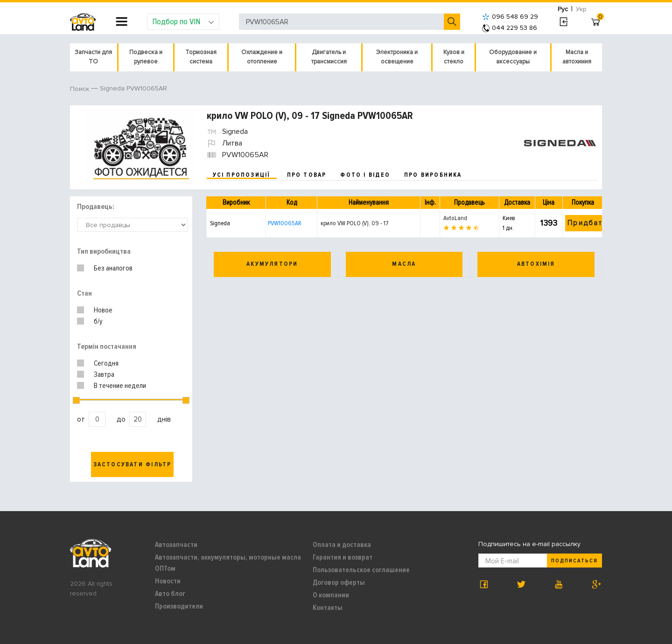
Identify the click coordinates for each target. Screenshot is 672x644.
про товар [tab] (307, 175)
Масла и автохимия (577, 57)
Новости (168, 581)
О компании (331, 595)
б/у (98, 321)
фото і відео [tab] (365, 175)
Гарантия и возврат (343, 557)
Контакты (328, 608)
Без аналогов (113, 268)
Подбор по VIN (183, 21)
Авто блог (170, 594)
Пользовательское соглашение (361, 570)
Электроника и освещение (397, 57)
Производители (179, 606)
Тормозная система (201, 57)
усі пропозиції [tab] (242, 175)
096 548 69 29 (510, 17)
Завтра (104, 374)
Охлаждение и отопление (262, 57)
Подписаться (574, 561)
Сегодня (106, 363)
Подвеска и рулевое (146, 57)
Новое (103, 310)
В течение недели (120, 386)
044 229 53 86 (510, 28)
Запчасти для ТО (93, 57)
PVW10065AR (285, 223)
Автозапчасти (176, 545)
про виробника (433, 175)
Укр (581, 9)
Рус (563, 9)
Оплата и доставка (342, 545)
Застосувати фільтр (133, 464)
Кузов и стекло (454, 57)
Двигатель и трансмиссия (329, 57)
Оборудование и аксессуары (513, 57)
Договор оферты (339, 582)
